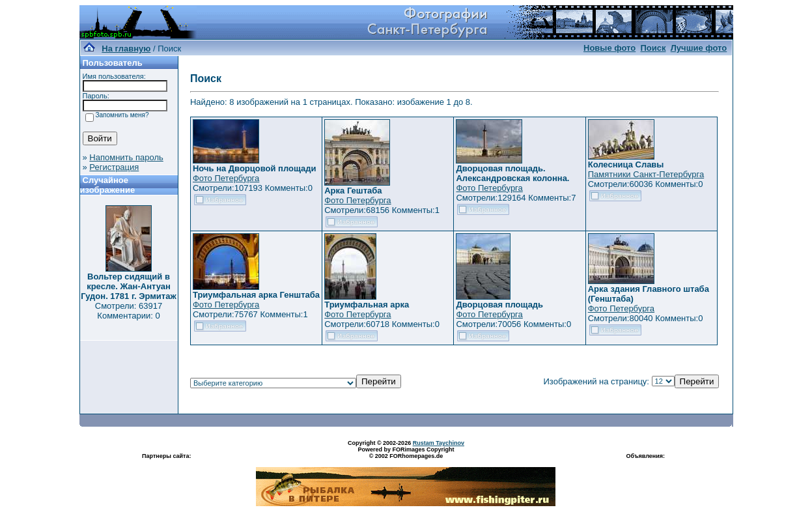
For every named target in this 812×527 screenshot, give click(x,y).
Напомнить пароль (126, 157)
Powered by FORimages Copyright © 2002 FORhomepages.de (406, 453)
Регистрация (114, 167)
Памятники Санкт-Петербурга (646, 174)
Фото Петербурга (226, 178)
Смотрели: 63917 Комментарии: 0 (129, 311)
